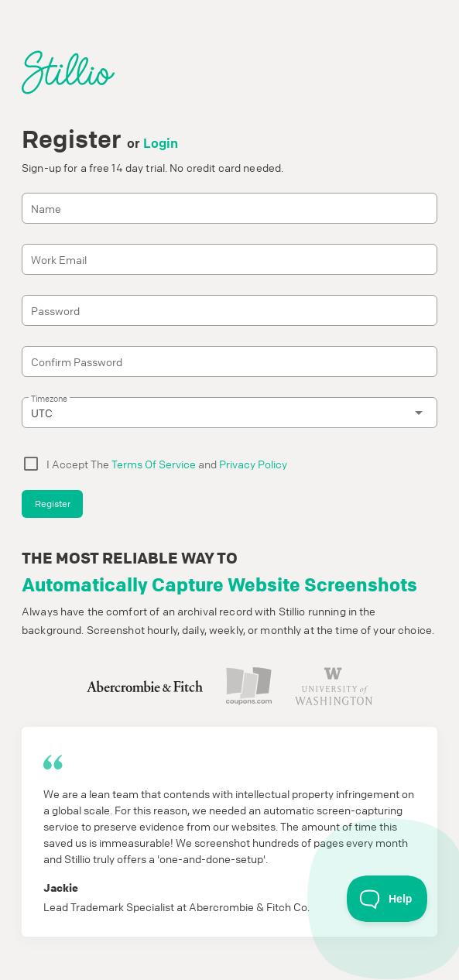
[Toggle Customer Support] (387, 899)
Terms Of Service (154, 464)
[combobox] (229, 413)
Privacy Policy (253, 464)
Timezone (49, 398)
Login (161, 143)
